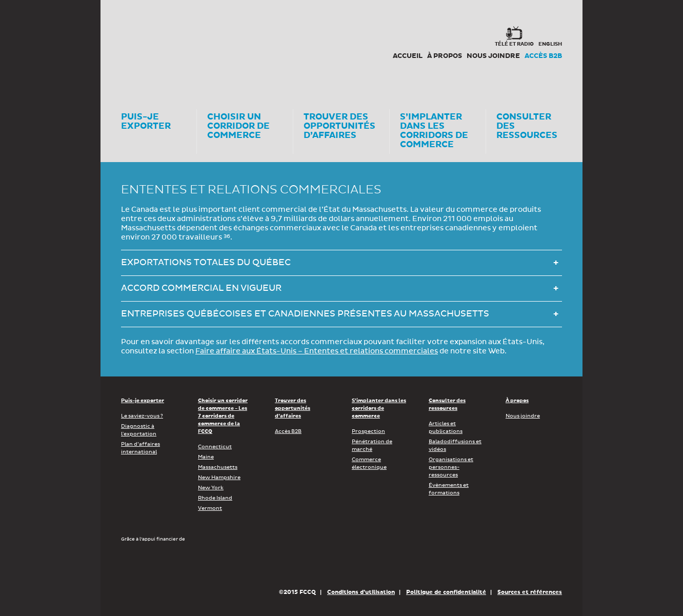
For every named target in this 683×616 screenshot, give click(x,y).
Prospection (368, 431)
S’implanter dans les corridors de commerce (379, 408)
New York (211, 488)
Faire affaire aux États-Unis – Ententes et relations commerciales (317, 351)
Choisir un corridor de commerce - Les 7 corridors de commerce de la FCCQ (223, 416)
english (550, 44)
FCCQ (263, 46)
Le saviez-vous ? (142, 416)
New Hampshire (219, 478)
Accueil (408, 56)
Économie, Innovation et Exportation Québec (310, 565)
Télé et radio (514, 44)
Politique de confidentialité (446, 592)
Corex (160, 46)
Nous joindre (493, 56)
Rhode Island (215, 498)
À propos (445, 56)
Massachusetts (218, 467)
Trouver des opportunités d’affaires (293, 408)
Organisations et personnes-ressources (451, 467)
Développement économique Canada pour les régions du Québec (179, 565)
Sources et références (530, 592)
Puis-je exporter (143, 401)
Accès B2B (543, 56)
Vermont (210, 508)
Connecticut (215, 447)
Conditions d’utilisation (361, 592)
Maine (206, 457)
